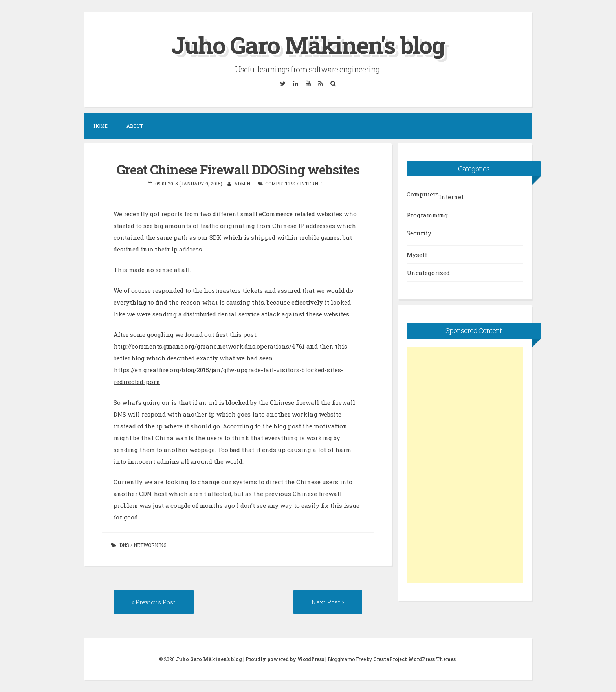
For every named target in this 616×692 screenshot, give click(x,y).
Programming (427, 215)
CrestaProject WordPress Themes (414, 659)
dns (124, 545)
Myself (417, 255)
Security (419, 233)
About (135, 126)
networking (150, 545)
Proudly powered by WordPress (285, 659)
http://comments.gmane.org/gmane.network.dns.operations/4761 (209, 346)
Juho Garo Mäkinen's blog (308, 45)
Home (101, 126)
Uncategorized (428, 273)
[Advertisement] (465, 465)
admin (242, 184)
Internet (312, 184)
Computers (280, 184)
